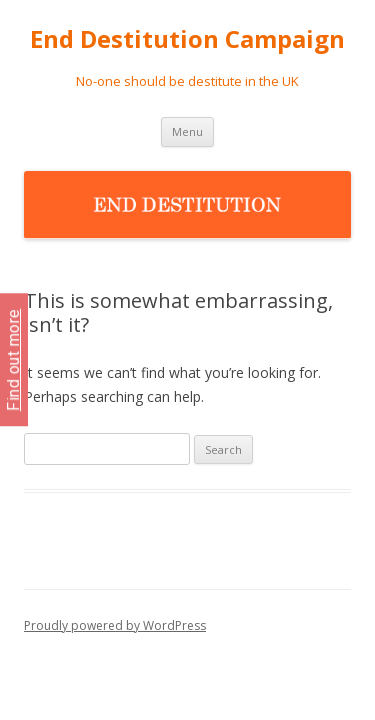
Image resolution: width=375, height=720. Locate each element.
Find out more (13, 360)
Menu (187, 131)
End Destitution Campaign (187, 39)
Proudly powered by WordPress (115, 625)
